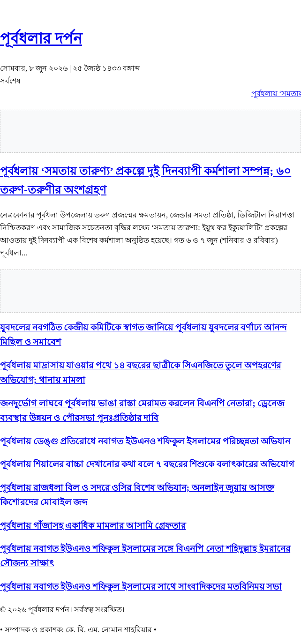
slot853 (1, 17)
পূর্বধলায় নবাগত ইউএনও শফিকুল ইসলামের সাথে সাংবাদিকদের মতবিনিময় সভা (141, 587)
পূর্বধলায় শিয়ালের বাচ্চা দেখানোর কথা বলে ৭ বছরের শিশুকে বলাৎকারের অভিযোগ (147, 464)
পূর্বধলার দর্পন (41, 38)
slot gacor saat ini (2, 9)
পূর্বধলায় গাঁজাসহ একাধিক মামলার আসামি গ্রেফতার (93, 526)
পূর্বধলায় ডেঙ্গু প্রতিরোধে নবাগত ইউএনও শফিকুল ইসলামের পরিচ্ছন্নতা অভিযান (145, 441)
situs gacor (1, 0)
